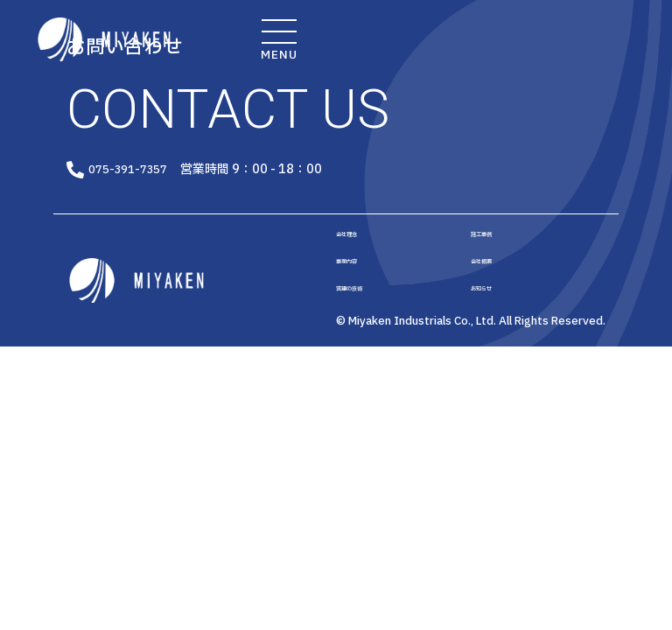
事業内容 (357, 274)
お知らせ (492, 307)
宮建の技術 (362, 307)
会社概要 (492, 274)
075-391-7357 (166, 172)
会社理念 (357, 241)
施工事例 (492, 241)
